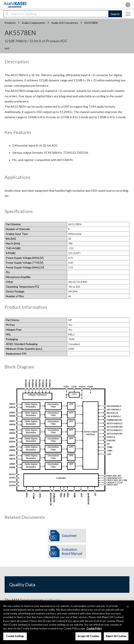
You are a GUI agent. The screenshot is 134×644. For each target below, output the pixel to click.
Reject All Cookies (116, 636)
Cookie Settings (15, 636)
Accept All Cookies (88, 636)
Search (115, 14)
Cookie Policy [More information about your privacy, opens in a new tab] (94, 628)
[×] (128, 607)
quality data (53, 600)
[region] (67, 622)
